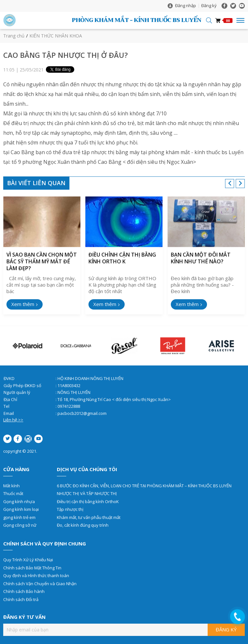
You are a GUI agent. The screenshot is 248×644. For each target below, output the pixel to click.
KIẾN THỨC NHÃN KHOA (56, 36)
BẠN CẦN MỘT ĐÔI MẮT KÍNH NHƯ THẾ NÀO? (201, 258)
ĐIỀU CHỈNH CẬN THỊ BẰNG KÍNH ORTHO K (122, 258)
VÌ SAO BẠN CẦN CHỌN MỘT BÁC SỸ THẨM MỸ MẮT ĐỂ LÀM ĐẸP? (42, 262)
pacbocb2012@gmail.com (82, 413)
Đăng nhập (186, 5)
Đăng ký (209, 5)
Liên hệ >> (13, 420)
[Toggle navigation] (240, 20)
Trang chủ (14, 36)
